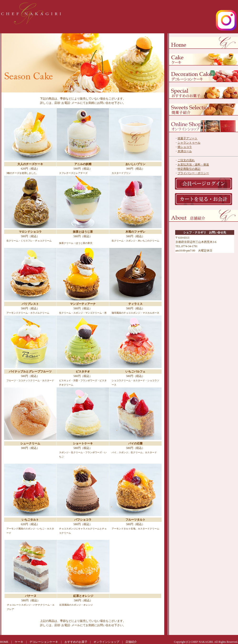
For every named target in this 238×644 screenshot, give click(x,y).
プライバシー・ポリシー (193, 173)
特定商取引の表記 (189, 169)
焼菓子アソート (188, 138)
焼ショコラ (185, 147)
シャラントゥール (189, 143)
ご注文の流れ (186, 160)
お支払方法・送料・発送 (193, 165)
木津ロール (185, 151)
